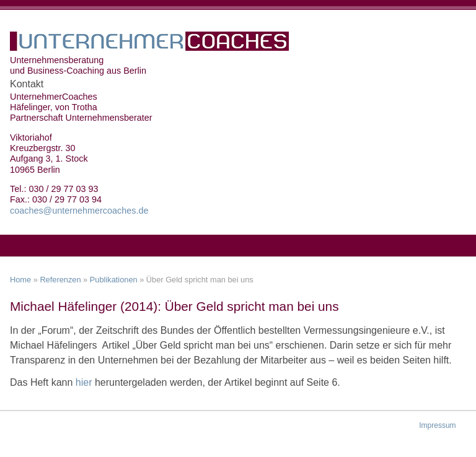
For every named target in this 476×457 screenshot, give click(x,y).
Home (20, 280)
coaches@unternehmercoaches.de (79, 211)
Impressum (437, 425)
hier (85, 382)
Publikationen (114, 280)
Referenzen (60, 280)
